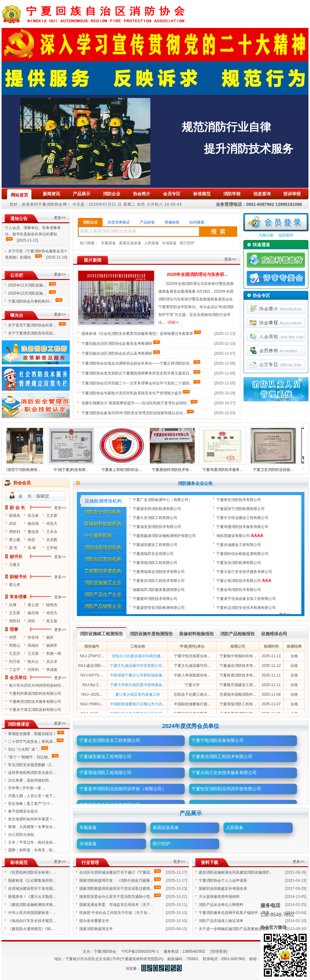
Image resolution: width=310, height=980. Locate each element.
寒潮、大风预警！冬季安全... (32, 827)
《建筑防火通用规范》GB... (31, 929)
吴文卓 (52, 662)
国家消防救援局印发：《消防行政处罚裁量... (116, 880)
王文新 (52, 516)
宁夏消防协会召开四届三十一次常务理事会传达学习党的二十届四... (137, 383)
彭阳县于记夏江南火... (192, 694)
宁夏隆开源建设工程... (238, 685)
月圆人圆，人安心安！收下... (32, 796)
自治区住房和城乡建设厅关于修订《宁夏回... (116, 872)
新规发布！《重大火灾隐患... (32, 897)
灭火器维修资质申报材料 (219, 897)
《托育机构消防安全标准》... (32, 872)
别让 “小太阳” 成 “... (24, 749)
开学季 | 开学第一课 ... (27, 788)
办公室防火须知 (21, 835)
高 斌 (32, 548)
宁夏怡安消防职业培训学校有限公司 (226, 789)
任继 (13, 605)
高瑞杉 (33, 645)
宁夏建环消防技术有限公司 (155, 599)
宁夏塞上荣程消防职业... (124, 470)
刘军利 (33, 670)
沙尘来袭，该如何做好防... (30, 780)
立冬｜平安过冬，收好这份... (32, 842)
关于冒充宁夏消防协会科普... (33, 325)
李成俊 (52, 670)
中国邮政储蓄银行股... (192, 704)
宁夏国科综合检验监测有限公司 (243, 554)
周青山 (15, 645)
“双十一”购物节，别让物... (29, 757)
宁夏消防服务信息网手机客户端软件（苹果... (236, 913)
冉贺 (31, 540)
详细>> (173, 322)
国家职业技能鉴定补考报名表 (223, 889)
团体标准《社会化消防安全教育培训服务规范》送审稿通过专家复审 (137, 334)
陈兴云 (33, 662)
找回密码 (286, 235)
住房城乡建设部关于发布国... (32, 889)
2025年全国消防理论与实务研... (197, 274)
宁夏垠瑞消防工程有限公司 (155, 563)
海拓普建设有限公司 (240, 536)
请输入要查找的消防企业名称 (108, 231)
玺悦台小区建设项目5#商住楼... (137, 656)
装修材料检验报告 (197, 634)
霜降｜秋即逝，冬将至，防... (32, 850)
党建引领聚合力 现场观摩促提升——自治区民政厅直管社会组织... (136, 403)
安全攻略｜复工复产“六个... (31, 804)
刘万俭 (15, 662)
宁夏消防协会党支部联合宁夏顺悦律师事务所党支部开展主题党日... (137, 373)
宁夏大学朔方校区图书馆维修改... (138, 685)
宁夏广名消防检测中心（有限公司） (163, 500)
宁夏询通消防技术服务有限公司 (243, 527)
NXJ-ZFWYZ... (92, 656)
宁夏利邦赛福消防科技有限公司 (35, 694)
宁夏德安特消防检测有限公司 (157, 509)
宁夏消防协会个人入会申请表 (223, 880)
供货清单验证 (119, 222)
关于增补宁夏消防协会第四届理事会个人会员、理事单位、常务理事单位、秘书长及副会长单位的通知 (36, 230)
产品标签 (147, 222)
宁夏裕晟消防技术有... (238, 675)
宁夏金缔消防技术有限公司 (239, 590)
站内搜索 (197, 222)
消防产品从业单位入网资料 (221, 905)
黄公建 (15, 540)
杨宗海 (33, 524)
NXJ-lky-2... (92, 685)
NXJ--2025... (92, 694)
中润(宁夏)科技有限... (74, 470)
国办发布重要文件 (94, 921)
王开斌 (52, 548)
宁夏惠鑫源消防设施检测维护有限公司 (165, 536)
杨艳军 (52, 645)
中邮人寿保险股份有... (192, 675)
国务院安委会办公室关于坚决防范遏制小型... (116, 897)
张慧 (13, 637)
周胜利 (15, 532)
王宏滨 (15, 654)
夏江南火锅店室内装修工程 (138, 694)
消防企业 (90, 222)
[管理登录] (219, 951)
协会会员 (22, 483)
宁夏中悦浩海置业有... (192, 656)
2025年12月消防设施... (27, 293)
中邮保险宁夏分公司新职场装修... (138, 675)
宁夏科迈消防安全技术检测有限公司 (247, 608)
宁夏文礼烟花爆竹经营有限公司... (138, 666)
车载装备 (108, 243)
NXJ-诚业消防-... (92, 666)
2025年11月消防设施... (27, 285)
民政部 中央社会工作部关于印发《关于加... (115, 913)
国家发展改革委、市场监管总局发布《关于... (116, 905)
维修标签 (172, 222)
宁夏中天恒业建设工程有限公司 (243, 518)
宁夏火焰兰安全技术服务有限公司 (245, 572)
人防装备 (152, 243)
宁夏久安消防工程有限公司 (155, 518)
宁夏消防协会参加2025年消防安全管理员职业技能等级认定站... (134, 413)
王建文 (15, 565)
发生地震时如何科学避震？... (32, 819)
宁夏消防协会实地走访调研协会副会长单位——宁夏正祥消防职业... (137, 363)
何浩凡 (52, 524)
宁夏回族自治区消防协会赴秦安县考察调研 (117, 344)
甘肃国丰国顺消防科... (238, 694)
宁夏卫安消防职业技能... (276, 470)
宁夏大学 (192, 685)
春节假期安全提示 (23, 811)
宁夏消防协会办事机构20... (30, 301)
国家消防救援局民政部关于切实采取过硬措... (116, 889)
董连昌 (33, 532)
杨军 (50, 637)
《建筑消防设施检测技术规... (32, 905)
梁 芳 (13, 548)
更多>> (60, 218)
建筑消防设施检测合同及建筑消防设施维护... (236, 872)
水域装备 (169, 243)
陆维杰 (15, 516)
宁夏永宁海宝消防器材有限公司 (35, 710)
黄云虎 (15, 585)
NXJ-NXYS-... (92, 675)
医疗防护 (187, 243)
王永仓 (52, 532)
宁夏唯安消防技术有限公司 (239, 500)
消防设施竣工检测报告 (101, 634)
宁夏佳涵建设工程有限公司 (239, 545)
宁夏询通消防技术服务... (225, 470)
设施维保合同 (274, 634)
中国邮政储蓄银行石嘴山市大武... (138, 704)
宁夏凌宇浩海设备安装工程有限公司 (247, 599)
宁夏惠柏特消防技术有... (175, 470)
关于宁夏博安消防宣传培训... (32, 333)
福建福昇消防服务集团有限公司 (159, 590)
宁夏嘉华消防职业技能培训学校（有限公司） (123, 789)
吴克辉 (52, 540)
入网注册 (266, 235)
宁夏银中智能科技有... (238, 656)
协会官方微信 (273, 927)
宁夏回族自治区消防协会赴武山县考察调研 (117, 353)
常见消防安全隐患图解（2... (31, 765)
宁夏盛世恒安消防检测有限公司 (159, 608)
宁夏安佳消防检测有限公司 (239, 563)
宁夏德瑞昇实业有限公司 (154, 554)
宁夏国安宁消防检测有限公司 (241, 509)
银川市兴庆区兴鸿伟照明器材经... (37, 685)
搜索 (218, 232)
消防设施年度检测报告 (151, 634)
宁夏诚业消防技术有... (238, 666)
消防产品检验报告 (237, 634)
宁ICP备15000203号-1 (140, 951)
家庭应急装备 (130, 243)
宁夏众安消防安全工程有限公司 (110, 740)
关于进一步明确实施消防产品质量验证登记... (236, 929)
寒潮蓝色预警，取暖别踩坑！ (32, 734)
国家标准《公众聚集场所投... (32, 880)
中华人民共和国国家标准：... (32, 913)
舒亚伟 (33, 637)
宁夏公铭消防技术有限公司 (244, 581)
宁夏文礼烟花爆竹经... (192, 666)
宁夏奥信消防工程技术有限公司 (159, 581)
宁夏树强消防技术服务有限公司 (35, 702)
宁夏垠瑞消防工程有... (238, 704)
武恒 (13, 524)
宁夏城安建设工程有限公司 (155, 545)
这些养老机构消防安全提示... (32, 773)
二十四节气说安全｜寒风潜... (32, 742)
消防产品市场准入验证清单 (221, 921)
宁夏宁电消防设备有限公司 (218, 740)
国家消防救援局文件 (96, 929)
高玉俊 (33, 516)
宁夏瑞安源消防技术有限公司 (157, 527)
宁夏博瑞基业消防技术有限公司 (159, 572)
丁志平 (15, 670)
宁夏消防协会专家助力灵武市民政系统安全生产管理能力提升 (132, 393)
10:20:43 (173, 204)
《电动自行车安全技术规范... (32, 921)
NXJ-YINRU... (92, 704)
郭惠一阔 (54, 654)
